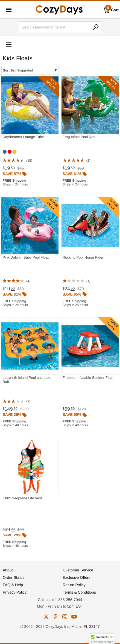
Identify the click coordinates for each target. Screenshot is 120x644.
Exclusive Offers (77, 577)
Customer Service (78, 570)
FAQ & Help (13, 585)
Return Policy (74, 585)
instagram (65, 617)
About (8, 570)
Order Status (14, 577)
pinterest (55, 617)
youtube (74, 617)
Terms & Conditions (79, 592)
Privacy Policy (15, 592)
